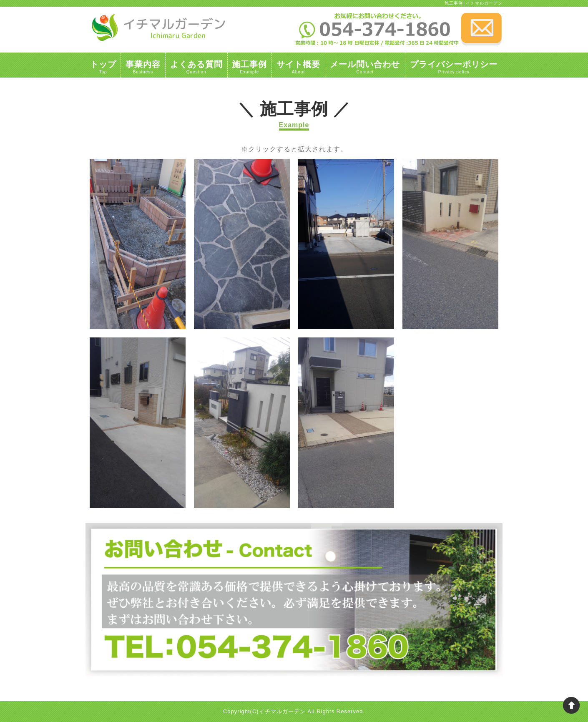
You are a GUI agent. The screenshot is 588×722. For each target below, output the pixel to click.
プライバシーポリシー (454, 66)
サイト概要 (298, 66)
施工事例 (250, 66)
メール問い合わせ (365, 66)
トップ (103, 66)
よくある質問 (196, 66)
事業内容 (143, 66)
